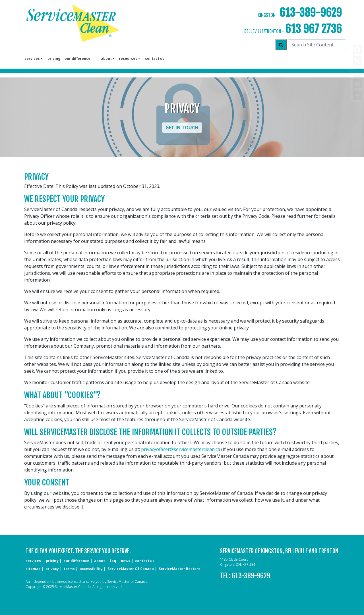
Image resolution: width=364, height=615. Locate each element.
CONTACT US (145, 561)
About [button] (106, 59)
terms (69, 569)
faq (113, 561)
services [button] (32, 59)
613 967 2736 (314, 29)
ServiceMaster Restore (180, 569)
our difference (77, 59)
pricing (54, 59)
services (33, 561)
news (126, 561)
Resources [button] (128, 59)
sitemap (33, 569)
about (100, 561)
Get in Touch (182, 128)
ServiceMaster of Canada (131, 569)
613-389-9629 (311, 13)
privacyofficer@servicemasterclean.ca (181, 449)
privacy (52, 569)
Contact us (155, 59)
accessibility (91, 569)
